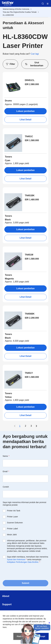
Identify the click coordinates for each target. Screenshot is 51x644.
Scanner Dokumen (15, 523)
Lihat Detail (25, 120)
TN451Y (29, 373)
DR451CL (30, 80)
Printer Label (12, 529)
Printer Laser (13, 517)
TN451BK (30, 195)
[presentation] (23, 571)
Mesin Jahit (12, 535)
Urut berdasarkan (34, 64)
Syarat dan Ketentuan (16, 559)
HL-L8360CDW (8, 15)
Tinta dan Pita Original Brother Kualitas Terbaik (20, 12)
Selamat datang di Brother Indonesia (16, 9)
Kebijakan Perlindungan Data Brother (23, 562)
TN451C (29, 136)
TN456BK (30, 314)
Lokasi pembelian (25, 111)
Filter (10, 64)
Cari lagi (35, 54)
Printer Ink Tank (14, 511)
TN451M (29, 255)
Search (43, 4)
